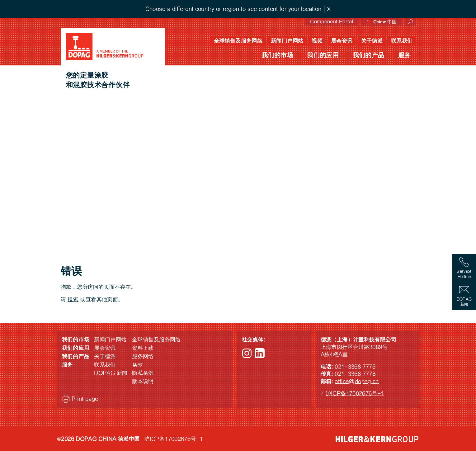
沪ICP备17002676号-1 (355, 394)
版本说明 (143, 381)
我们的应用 (323, 55)
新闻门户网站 (287, 41)
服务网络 (143, 356)
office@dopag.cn (357, 381)
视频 (317, 41)
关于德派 (372, 41)
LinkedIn (260, 353)
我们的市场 (277, 55)
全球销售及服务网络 (238, 41)
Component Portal (332, 22)
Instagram (247, 353)
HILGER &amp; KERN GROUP (377, 439)
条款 (137, 365)
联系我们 (402, 41)
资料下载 (143, 348)
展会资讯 (342, 41)
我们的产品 (369, 55)
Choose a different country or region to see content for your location (233, 9)
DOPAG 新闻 (111, 373)
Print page (85, 399)
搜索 (73, 299)
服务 (405, 55)
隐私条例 (143, 373)
